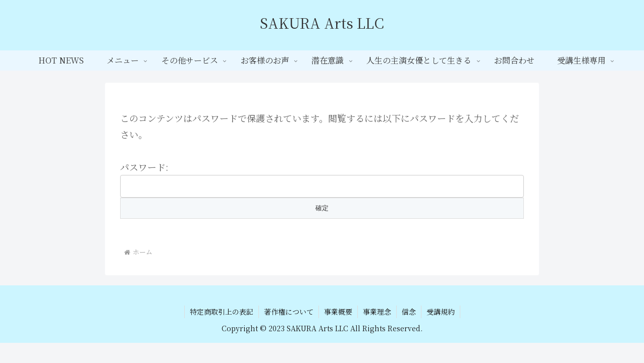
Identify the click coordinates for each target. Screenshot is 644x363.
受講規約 (441, 312)
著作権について (289, 312)
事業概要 (338, 312)
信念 (409, 312)
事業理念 (377, 312)
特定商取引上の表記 (222, 312)
